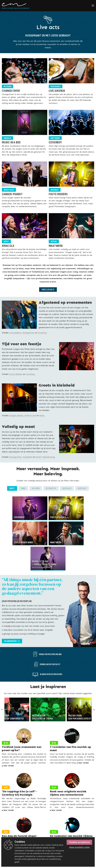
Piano (23, 488)
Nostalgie (67, 488)
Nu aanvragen (10, 641)
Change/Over (28, 333)
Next (93, 710)
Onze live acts (48, 290)
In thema (36, 488)
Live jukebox (15, 333)
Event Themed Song (45, 457)
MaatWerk (28, 457)
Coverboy (42, 333)
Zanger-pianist (16, 416)
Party (12, 488)
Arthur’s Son (30, 416)
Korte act (82, 488)
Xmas (42, 416)
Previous (3, 710)
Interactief (51, 488)
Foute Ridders (16, 374)
